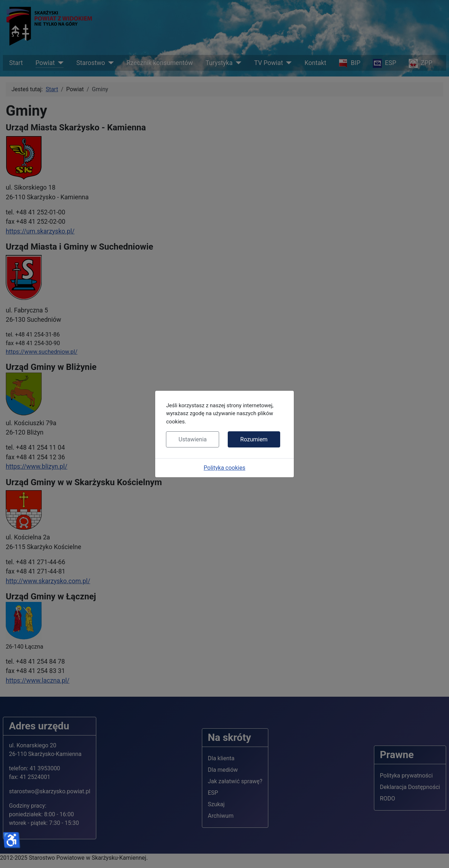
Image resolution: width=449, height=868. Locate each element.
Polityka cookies (224, 468)
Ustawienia (193, 439)
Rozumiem (254, 439)
